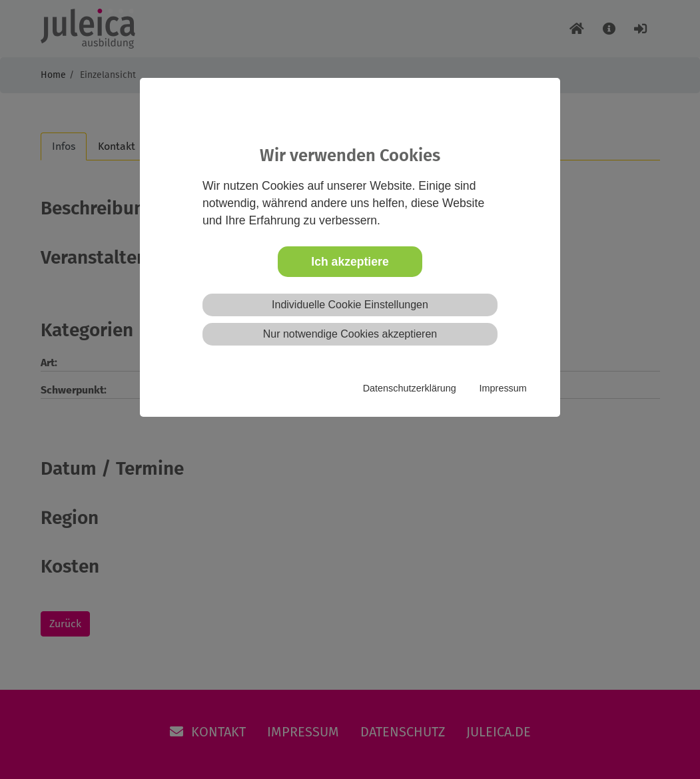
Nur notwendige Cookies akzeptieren (350, 334)
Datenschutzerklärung (410, 388)
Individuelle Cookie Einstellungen (350, 305)
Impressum (503, 388)
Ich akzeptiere (350, 262)
